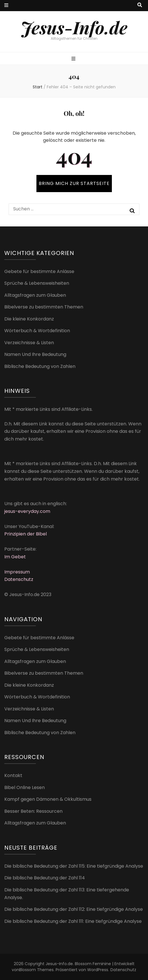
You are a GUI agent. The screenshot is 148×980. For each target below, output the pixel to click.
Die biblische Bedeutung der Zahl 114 (45, 878)
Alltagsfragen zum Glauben (35, 295)
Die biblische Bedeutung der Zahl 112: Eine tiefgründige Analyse (74, 909)
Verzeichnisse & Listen (29, 343)
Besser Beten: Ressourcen (33, 811)
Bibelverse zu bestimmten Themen (44, 307)
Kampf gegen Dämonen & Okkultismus (48, 799)
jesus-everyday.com (27, 511)
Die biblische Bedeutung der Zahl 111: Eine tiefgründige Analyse (73, 921)
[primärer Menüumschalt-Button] (74, 59)
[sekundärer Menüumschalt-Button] (6, 6)
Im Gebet (15, 557)
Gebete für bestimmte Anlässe (39, 271)
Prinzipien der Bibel (26, 534)
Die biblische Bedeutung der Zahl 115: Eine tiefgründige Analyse (74, 866)
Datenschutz (19, 579)
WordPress (98, 970)
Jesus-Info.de (74, 27)
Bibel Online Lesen (25, 787)
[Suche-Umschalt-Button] (140, 5)
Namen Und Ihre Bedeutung (35, 354)
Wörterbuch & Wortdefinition (37, 331)
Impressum (17, 572)
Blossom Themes (36, 970)
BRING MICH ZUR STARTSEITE (74, 183)
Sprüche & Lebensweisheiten (37, 283)
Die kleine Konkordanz (29, 319)
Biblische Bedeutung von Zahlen (40, 366)
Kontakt (13, 775)
